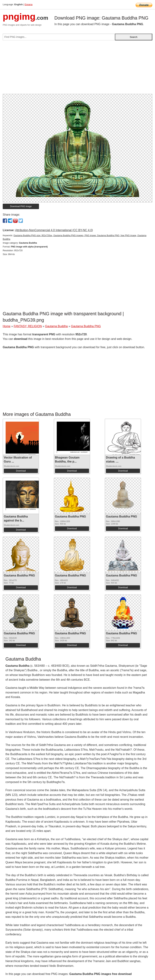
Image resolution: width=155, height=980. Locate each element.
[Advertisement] (77, 69)
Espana (29, 4)
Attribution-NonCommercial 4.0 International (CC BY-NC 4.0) (54, 230)
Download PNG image (21, 206)
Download (21, 471)
